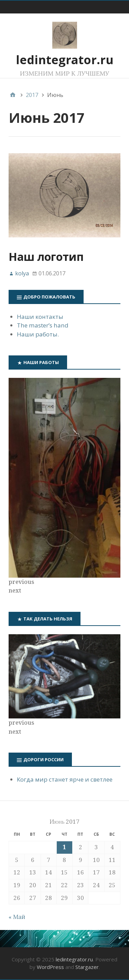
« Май (17, 917)
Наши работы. (38, 334)
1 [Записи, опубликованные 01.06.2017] (64, 847)
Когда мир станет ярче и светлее (65, 779)
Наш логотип (46, 257)
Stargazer (87, 967)
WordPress (50, 967)
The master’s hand (43, 325)
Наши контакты (40, 317)
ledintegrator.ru (65, 60)
